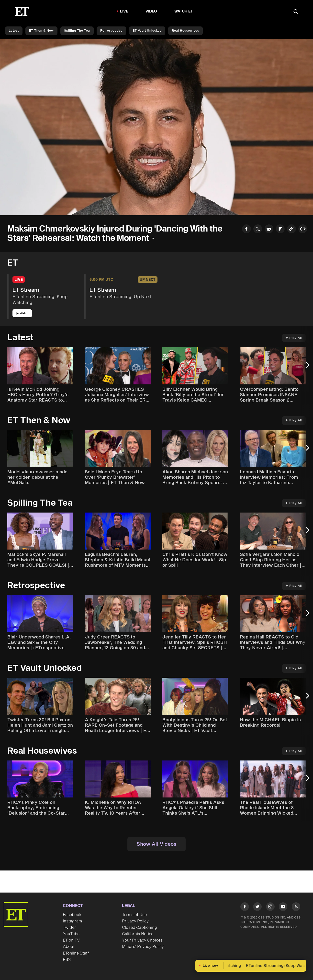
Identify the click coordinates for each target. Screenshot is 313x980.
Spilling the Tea (77, 31)
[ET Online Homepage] (22, 12)
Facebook (72, 915)
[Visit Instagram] (270, 908)
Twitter (69, 928)
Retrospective (111, 31)
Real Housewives (185, 31)
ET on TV (71, 940)
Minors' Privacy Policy (143, 947)
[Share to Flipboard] (280, 229)
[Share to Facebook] (246, 229)
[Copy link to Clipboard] (291, 229)
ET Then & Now (41, 31)
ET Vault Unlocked (147, 31)
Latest (14, 31)
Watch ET (184, 11)
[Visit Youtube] (283, 908)
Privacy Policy (135, 921)
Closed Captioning (140, 928)
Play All (294, 338)
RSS (67, 960)
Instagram (72, 921)
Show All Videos (156, 844)
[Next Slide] (307, 367)
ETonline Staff (76, 953)
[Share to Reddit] (269, 229)
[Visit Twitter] (257, 908)
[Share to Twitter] (258, 229)
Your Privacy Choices (142, 940)
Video (151, 11)
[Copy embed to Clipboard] (303, 229)
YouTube (71, 934)
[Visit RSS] (296, 908)
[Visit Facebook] (245, 908)
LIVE (124, 11)
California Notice (138, 934)
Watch (22, 313)
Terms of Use (134, 915)
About (69, 947)
